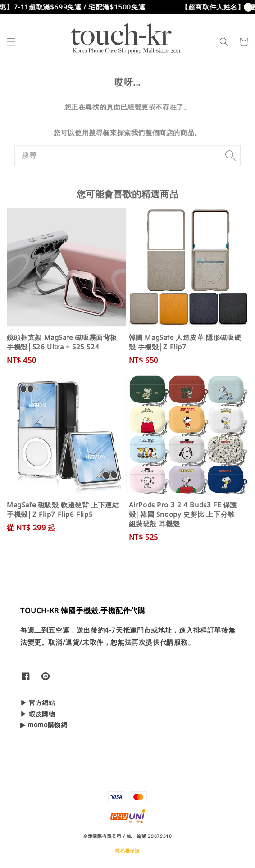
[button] (11, 42)
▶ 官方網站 (38, 703)
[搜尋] (230, 155)
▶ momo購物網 (44, 725)
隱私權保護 (127, 850)
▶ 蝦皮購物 (38, 714)
